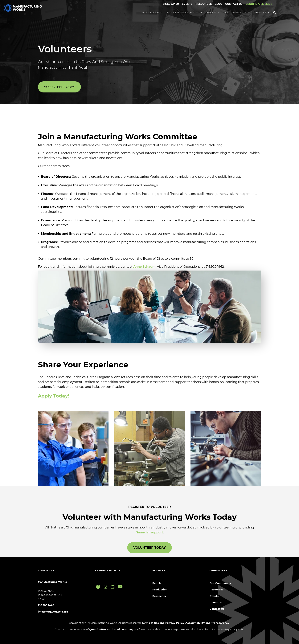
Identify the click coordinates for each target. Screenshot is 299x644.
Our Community (220, 583)
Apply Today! (53, 396)
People (157, 583)
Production (160, 589)
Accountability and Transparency (207, 623)
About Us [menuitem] (260, 12)
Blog (218, 4)
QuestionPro (97, 629)
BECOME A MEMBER (259, 4)
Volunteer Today (59, 87)
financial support (149, 532)
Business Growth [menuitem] (179, 12)
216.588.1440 (171, 4)
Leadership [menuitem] (208, 12)
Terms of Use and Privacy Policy (163, 623)
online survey (124, 629)
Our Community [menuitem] (235, 12)
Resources (204, 4)
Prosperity (159, 596)
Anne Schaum (144, 267)
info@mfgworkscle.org (53, 612)
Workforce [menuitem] (150, 12)
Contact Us (234, 4)
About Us (216, 602)
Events (187, 4)
